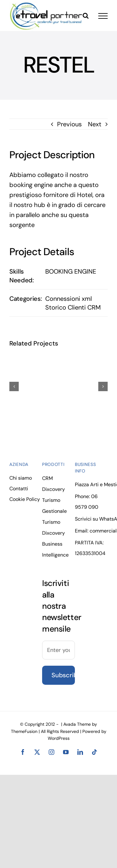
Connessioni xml (68, 299)
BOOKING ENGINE (71, 271)
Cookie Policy (25, 499)
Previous (69, 124)
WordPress (59, 738)
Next (95, 124)
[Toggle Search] (86, 16)
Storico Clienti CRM (73, 307)
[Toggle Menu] (103, 16)
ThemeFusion (24, 731)
